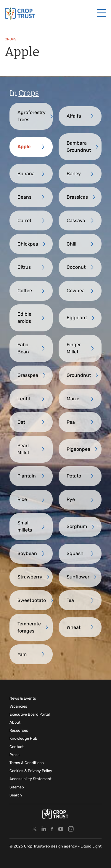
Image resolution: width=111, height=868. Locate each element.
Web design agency (60, 846)
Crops (29, 93)
